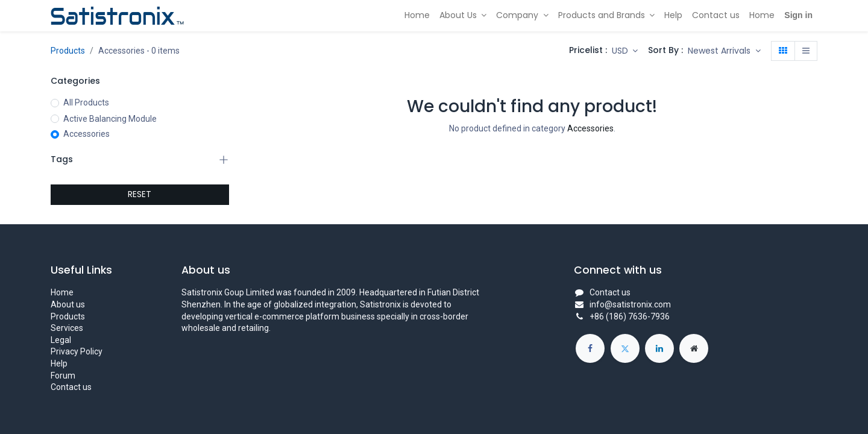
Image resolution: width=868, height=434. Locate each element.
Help (59, 363)
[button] (724, 51)
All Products (86, 102)
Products (68, 51)
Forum (63, 376)
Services (67, 328)
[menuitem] (417, 16)
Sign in (798, 15)
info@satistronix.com (630, 304)
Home (62, 292)
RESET (140, 194)
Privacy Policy (77, 351)
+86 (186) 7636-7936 (630, 316)
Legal (61, 340)
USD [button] (621, 51)
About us (68, 304)
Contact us (71, 387)
